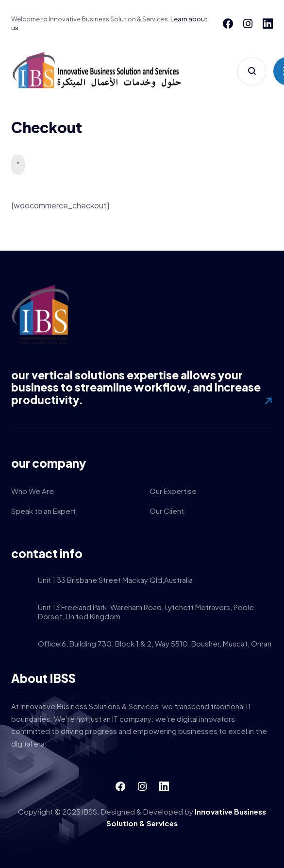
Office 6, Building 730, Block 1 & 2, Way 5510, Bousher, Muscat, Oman (155, 644)
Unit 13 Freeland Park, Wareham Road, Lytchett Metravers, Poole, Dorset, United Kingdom (147, 612)
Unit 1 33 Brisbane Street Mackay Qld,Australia (115, 580)
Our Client (167, 511)
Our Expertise (173, 491)
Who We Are (33, 491)
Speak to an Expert (43, 511)
